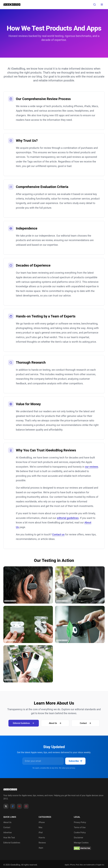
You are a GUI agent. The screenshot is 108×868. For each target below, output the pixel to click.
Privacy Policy (80, 822)
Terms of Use (80, 827)
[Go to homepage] (54, 789)
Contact (86, 723)
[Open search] (94, 5)
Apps (41, 848)
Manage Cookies (81, 843)
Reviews (42, 843)
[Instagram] (26, 806)
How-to (42, 838)
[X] (6, 806)
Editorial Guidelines (24, 723)
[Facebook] (13, 806)
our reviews (92, 467)
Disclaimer (78, 838)
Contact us (58, 534)
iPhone (42, 822)
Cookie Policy (80, 832)
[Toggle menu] (102, 5)
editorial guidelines (68, 518)
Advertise (8, 832)
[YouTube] (19, 806)
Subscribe (75, 761)
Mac (41, 827)
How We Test (9, 838)
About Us (55, 723)
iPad (41, 832)
